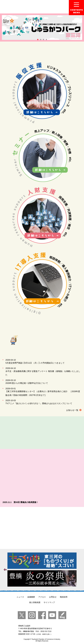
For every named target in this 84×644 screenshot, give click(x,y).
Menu (76, 8)
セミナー (42, 156)
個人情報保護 (35, 602)
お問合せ (53, 597)
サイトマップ (49, 602)
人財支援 (42, 217)
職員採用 (64, 597)
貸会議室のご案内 (68, 433)
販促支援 (42, 93)
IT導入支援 (42, 283)
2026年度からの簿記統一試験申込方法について (27, 383)
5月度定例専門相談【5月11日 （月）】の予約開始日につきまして (35, 363)
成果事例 (15, 433)
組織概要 (31, 597)
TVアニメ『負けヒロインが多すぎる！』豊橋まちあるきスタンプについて (39, 403)
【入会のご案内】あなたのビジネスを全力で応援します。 (42, 528)
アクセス (42, 597)
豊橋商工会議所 (30, 7)
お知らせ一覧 (72, 410)
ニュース (20, 597)
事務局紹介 (42, 433)
